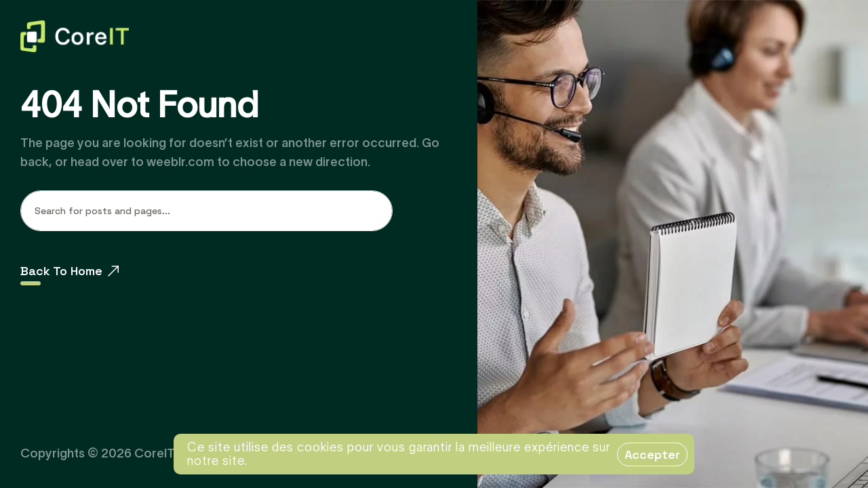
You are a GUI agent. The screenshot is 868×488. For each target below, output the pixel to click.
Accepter (652, 454)
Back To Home (70, 271)
